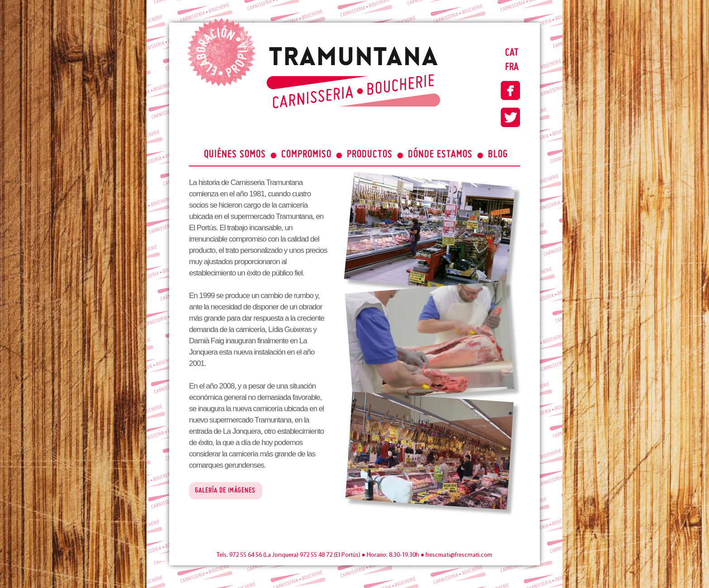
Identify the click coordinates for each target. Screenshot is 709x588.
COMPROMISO (306, 155)
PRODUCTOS (370, 155)
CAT (512, 53)
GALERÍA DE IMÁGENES (225, 491)
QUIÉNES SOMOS (235, 155)
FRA (512, 67)
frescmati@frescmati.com (459, 555)
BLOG (498, 155)
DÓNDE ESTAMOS (440, 155)
